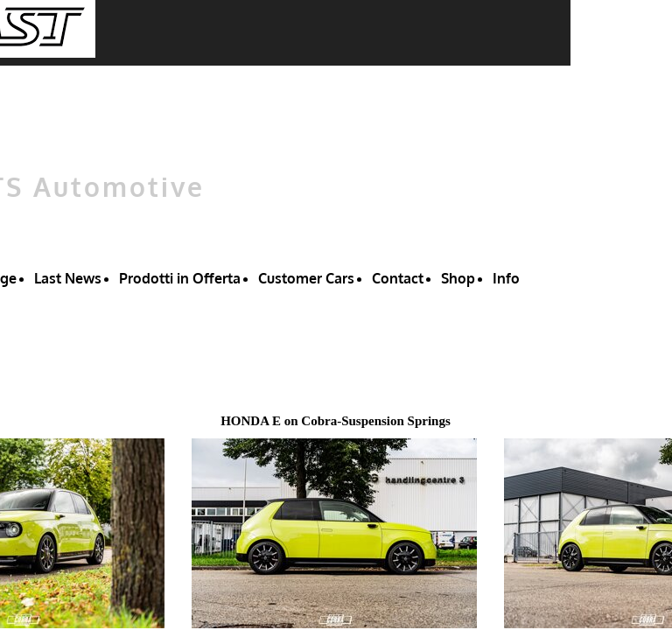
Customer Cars (306, 278)
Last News (68, 278)
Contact (398, 278)
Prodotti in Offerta (180, 278)
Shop (458, 278)
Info (506, 278)
